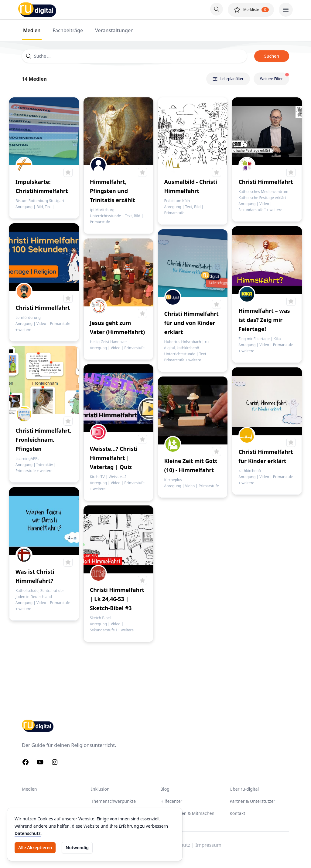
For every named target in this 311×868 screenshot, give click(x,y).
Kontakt (237, 813)
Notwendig (77, 848)
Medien (29, 789)
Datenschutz (28, 833)
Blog (165, 789)
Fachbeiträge (68, 30)
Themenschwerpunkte (113, 801)
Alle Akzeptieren (35, 848)
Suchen (272, 56)
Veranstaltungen (114, 30)
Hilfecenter (171, 801)
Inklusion (100, 789)
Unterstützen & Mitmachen (187, 813)
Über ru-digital (244, 789)
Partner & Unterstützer (252, 801)
